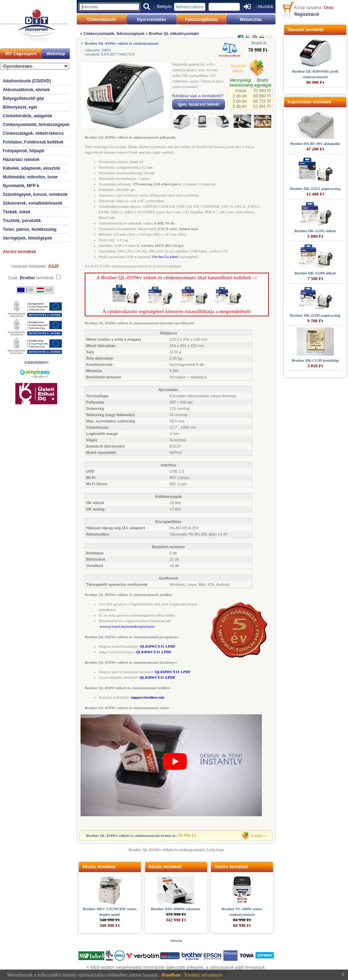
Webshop (56, 54)
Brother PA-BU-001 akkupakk (315, 143)
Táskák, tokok (17, 212)
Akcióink (266, 7)
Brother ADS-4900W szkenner (176, 909)
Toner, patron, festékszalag (30, 229)
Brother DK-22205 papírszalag (315, 315)
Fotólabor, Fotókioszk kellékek (33, 142)
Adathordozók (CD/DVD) (27, 81)
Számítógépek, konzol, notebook (35, 194)
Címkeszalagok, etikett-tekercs (33, 133)
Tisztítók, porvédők (22, 221)
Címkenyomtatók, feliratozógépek (36, 125)
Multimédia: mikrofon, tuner (30, 177)
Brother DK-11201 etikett (315, 231)
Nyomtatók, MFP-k (21, 186)
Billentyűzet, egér (20, 107)
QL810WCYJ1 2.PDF (154, 652)
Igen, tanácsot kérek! (199, 104)
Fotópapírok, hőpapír (24, 151)
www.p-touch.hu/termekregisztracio (127, 626)
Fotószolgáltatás (201, 20)
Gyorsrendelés (151, 20)
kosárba (257, 835)
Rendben (171, 975)
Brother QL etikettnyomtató (174, 34)
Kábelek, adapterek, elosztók (31, 168)
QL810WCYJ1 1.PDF (158, 646)
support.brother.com (148, 697)
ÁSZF (54, 266)
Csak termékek (31, 278)
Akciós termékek (19, 252)
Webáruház (251, 20)
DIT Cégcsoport (21, 54)
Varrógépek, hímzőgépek (27, 238)
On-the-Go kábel (165, 257)
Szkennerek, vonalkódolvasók (33, 203)
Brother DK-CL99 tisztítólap (315, 360)
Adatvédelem (36, 362)
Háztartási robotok (21, 160)
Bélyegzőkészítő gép (23, 98)
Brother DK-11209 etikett (315, 273)
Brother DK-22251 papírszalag (315, 189)
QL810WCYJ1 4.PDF (157, 677)
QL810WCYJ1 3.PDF (173, 672)
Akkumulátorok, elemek (26, 90)
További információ (203, 975)
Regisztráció (307, 14)
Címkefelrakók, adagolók (27, 116)
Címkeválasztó (102, 20)
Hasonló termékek (306, 30)
